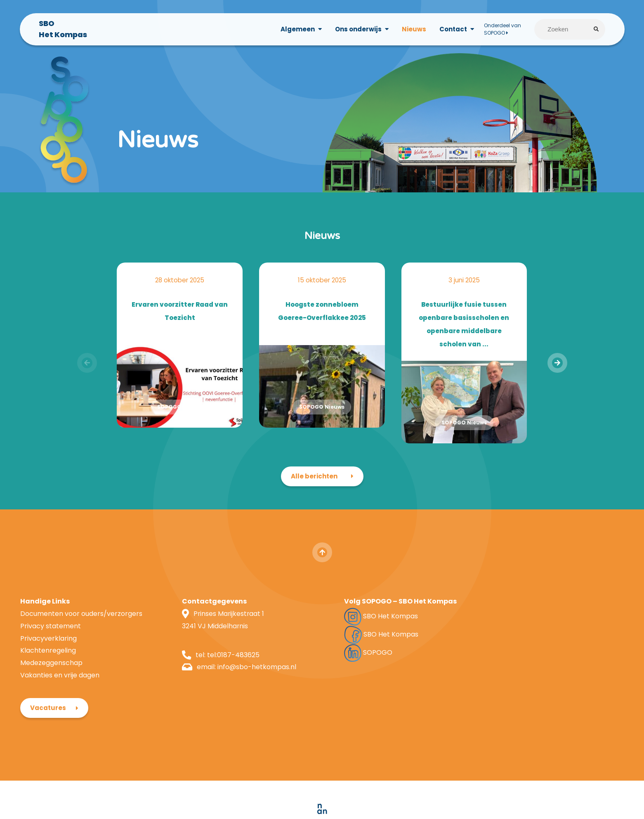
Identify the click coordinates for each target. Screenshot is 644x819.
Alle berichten (314, 484)
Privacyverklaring (48, 646)
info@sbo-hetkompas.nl (249, 675)
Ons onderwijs (358, 30)
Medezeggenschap (51, 671)
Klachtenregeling (48, 658)
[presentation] (557, 371)
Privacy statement (51, 634)
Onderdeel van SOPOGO (502, 30)
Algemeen (297, 30)
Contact (453, 30)
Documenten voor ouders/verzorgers (81, 621)
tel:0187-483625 (226, 663)
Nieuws (414, 30)
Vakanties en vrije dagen (60, 683)
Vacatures (511, 613)
